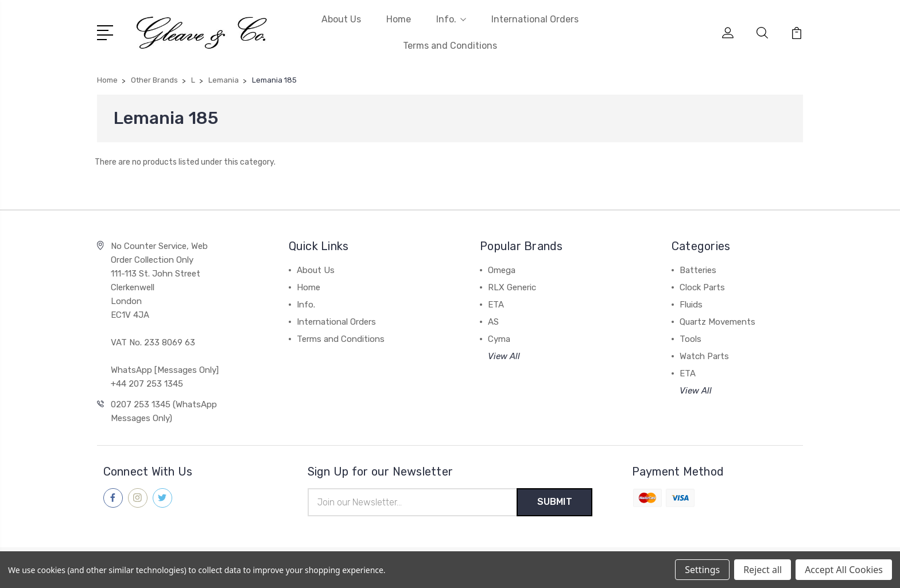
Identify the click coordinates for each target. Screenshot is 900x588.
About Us (341, 19)
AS (493, 322)
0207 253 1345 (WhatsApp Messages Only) (164, 411)
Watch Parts (704, 356)
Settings (702, 570)
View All (504, 356)
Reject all (763, 570)
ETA (496, 305)
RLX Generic (512, 287)
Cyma (499, 339)
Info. (451, 19)
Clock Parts (702, 287)
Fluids (691, 305)
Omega (502, 270)
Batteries (698, 270)
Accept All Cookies (844, 570)
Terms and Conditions (450, 46)
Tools (690, 339)
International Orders (535, 19)
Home (399, 19)
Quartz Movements (717, 322)
